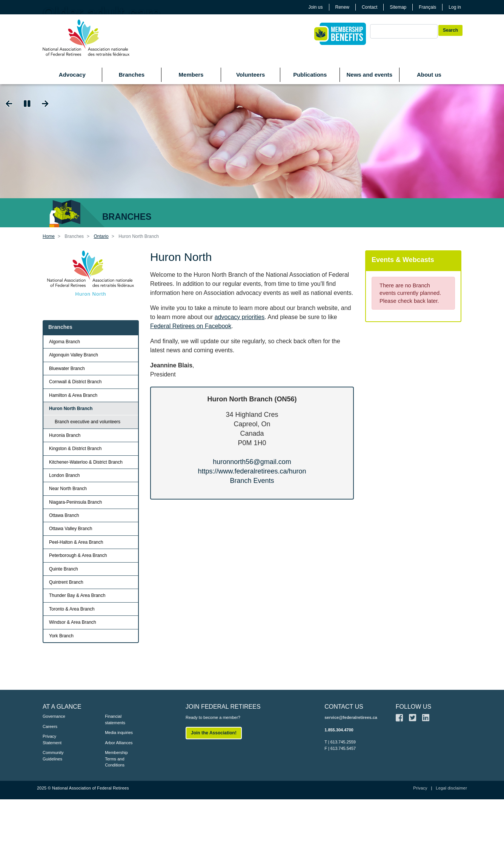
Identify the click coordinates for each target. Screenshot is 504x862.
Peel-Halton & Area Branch (76, 542)
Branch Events (252, 481)
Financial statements (115, 719)
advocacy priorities (240, 317)
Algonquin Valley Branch (74, 355)
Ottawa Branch (64, 515)
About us (429, 75)
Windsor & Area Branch (73, 622)
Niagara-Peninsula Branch (75, 502)
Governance (54, 716)
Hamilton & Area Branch (73, 395)
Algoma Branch (65, 342)
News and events (369, 75)
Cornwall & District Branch (75, 382)
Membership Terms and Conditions (116, 759)
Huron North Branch (71, 409)
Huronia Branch (65, 435)
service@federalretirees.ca (351, 717)
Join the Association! (214, 733)
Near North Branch (68, 489)
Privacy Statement (52, 739)
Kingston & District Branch (75, 449)
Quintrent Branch (66, 582)
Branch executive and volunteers (88, 422)
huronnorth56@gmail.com (252, 462)
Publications (310, 75)
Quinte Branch (64, 569)
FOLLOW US (413, 707)
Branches (132, 75)
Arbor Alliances (119, 743)
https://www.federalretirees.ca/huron (252, 471)
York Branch (61, 636)
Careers (50, 726)
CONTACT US (344, 707)
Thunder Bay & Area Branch (77, 595)
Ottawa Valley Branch (71, 529)
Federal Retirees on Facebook (191, 326)
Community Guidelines (53, 756)
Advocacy (72, 75)
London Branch (64, 475)
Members (191, 75)
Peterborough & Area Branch (78, 555)
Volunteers (250, 75)
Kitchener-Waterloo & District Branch (86, 462)
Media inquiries (119, 732)
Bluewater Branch (67, 369)
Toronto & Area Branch (72, 609)
